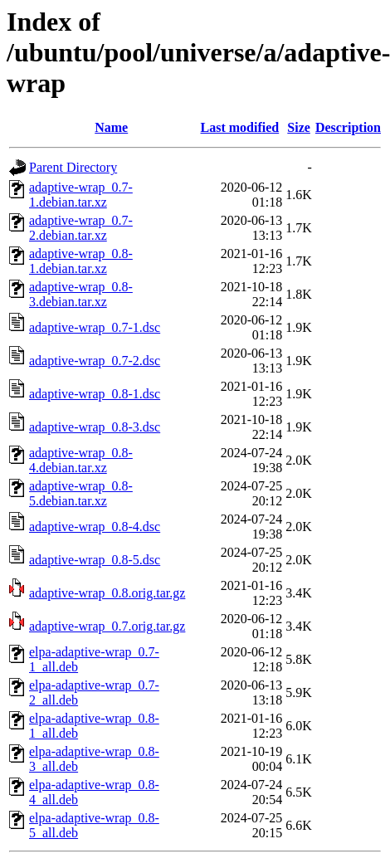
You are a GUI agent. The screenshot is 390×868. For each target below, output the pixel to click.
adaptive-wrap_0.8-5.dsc (95, 560)
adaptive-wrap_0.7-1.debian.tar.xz (81, 195)
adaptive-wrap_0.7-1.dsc (95, 327)
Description (348, 127)
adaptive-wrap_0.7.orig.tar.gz (107, 626)
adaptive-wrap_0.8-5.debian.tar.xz (81, 493)
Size (299, 127)
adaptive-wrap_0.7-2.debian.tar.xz (81, 228)
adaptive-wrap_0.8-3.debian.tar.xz (81, 294)
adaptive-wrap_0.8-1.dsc (95, 394)
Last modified (240, 127)
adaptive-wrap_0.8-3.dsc (95, 427)
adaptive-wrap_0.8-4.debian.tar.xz (81, 460)
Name (111, 127)
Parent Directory (73, 167)
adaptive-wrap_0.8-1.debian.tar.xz (81, 261)
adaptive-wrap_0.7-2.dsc (95, 361)
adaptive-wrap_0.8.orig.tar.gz (107, 593)
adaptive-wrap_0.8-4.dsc (95, 527)
